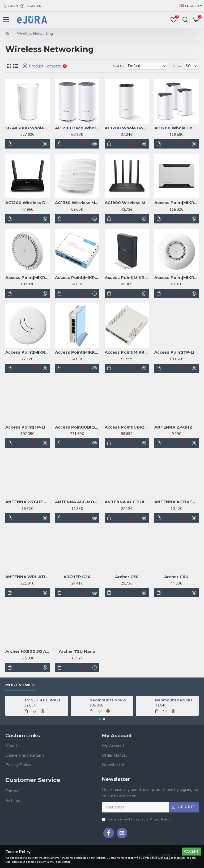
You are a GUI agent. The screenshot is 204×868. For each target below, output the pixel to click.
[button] (100, 719)
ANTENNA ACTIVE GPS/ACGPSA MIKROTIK (177, 502)
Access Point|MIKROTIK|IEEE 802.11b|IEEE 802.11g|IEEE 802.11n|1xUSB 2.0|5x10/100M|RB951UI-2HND (127, 352)
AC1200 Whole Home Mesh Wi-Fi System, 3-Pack (177, 128)
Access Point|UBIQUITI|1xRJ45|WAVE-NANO (77, 427)
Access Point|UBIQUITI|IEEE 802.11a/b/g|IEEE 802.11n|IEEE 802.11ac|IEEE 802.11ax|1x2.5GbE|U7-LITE (127, 427)
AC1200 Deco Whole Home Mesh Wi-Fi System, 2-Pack (77, 128)
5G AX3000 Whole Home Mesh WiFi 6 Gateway (27, 128)
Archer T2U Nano (77, 651)
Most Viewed (20, 685)
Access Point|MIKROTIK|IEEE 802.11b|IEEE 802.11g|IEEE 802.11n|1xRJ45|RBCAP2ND (177, 278)
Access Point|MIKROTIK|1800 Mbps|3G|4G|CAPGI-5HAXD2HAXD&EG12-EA (27, 278)
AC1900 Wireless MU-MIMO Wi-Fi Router (127, 203)
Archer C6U (176, 577)
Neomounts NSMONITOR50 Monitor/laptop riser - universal (176, 700)
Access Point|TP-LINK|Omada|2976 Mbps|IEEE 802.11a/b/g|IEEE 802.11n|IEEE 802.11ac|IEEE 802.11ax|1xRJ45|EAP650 (27, 427)
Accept (192, 851)
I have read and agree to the (136, 819)
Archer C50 (127, 577)
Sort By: (119, 66)
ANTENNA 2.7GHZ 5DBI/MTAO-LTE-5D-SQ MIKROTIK (27, 502)
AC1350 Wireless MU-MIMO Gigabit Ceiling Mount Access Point (77, 203)
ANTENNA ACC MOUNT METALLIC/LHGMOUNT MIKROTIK (77, 502)
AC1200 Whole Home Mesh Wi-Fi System (127, 128)
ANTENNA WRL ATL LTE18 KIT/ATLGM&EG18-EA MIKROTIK (27, 577)
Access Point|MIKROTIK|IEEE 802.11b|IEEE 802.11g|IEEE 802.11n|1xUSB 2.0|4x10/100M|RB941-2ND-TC (77, 352)
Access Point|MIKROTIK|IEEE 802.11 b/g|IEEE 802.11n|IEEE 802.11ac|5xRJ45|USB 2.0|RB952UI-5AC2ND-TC (127, 278)
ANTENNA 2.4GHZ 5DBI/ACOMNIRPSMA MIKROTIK (177, 427)
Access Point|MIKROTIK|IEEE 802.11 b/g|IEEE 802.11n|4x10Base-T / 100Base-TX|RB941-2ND (77, 278)
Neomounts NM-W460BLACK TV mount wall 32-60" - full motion (111, 700)
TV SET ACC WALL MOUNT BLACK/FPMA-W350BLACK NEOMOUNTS (45, 700)
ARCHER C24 (77, 577)
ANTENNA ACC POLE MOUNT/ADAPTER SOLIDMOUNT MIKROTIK (127, 502)
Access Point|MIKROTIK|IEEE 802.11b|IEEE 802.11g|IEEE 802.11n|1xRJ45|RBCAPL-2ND (27, 352)
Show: (178, 66)
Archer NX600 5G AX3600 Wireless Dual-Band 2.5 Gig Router (27, 651)
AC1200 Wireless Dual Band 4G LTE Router (27, 203)
